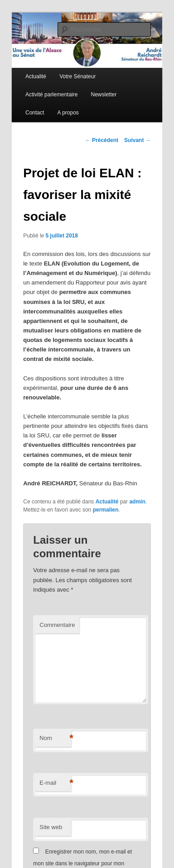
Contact (35, 113)
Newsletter (104, 95)
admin (137, 502)
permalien (106, 510)
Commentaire (57, 625)
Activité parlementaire (51, 95)
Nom (55, 738)
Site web (51, 827)
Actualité (36, 76)
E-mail (55, 783)
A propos (68, 113)
